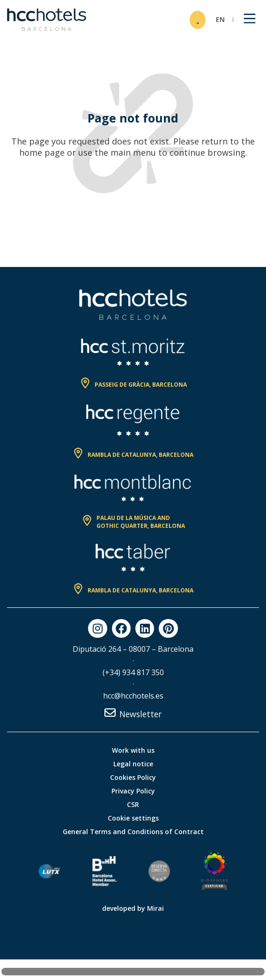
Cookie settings (133, 818)
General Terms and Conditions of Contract (133, 832)
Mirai (155, 908)
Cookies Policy (133, 777)
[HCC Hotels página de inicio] (47, 20)
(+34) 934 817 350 (133, 672)
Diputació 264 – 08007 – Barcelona (133, 649)
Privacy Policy (133, 791)
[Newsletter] (110, 713)
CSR (133, 804)
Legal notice (133, 764)
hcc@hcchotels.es (133, 696)
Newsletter (140, 714)
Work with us (133, 750)
